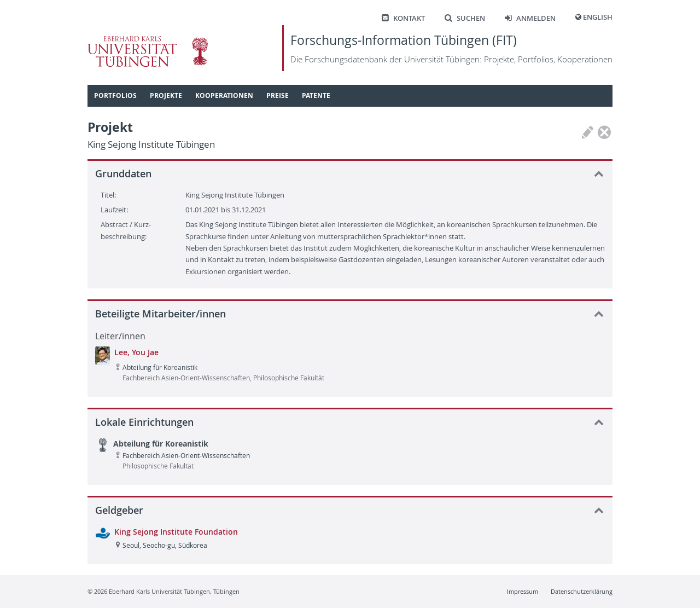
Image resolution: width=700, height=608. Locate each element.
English (598, 17)
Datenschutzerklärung (582, 591)
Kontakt (403, 18)
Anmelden (530, 18)
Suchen (465, 18)
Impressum (523, 591)
